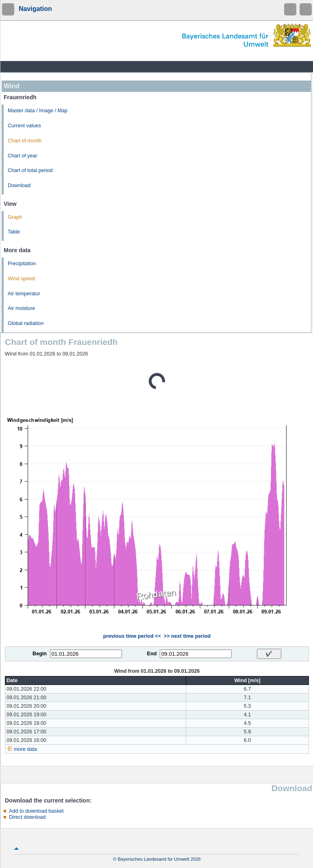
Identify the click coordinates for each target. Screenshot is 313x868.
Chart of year (23, 156)
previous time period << (132, 636)
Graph (15, 217)
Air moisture (21, 308)
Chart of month (25, 141)
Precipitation (22, 264)
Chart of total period (30, 170)
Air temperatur (24, 294)
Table (14, 232)
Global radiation (26, 323)
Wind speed (21, 279)
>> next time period (187, 636)
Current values (24, 126)
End (152, 654)
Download (19, 185)
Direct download (27, 817)
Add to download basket (36, 811)
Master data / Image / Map (38, 111)
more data (25, 749)
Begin (40, 654)
